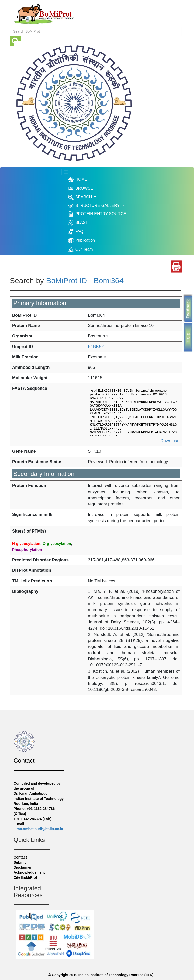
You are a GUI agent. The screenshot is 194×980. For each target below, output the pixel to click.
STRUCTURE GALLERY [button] (94, 206)
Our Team (80, 249)
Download (170, 441)
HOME (85, 179)
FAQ (75, 232)
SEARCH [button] (80, 197)
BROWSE (80, 188)
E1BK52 (96, 347)
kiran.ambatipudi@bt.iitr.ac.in (38, 829)
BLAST (78, 223)
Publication (81, 241)
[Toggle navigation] (66, 172)
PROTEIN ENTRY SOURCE (97, 214)
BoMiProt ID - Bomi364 (85, 281)
